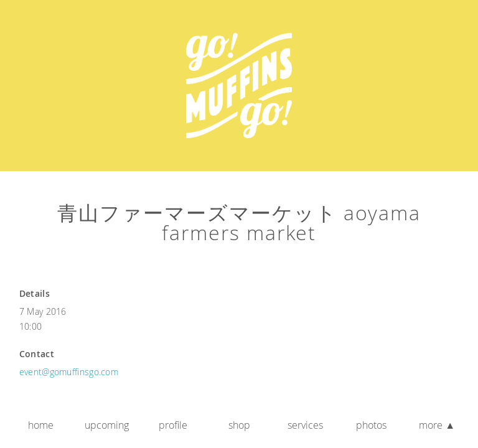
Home (41, 425)
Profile (173, 425)
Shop (239, 425)
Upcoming (107, 425)
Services (305, 425)
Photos (371, 425)
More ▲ (437, 425)
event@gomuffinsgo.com (69, 372)
